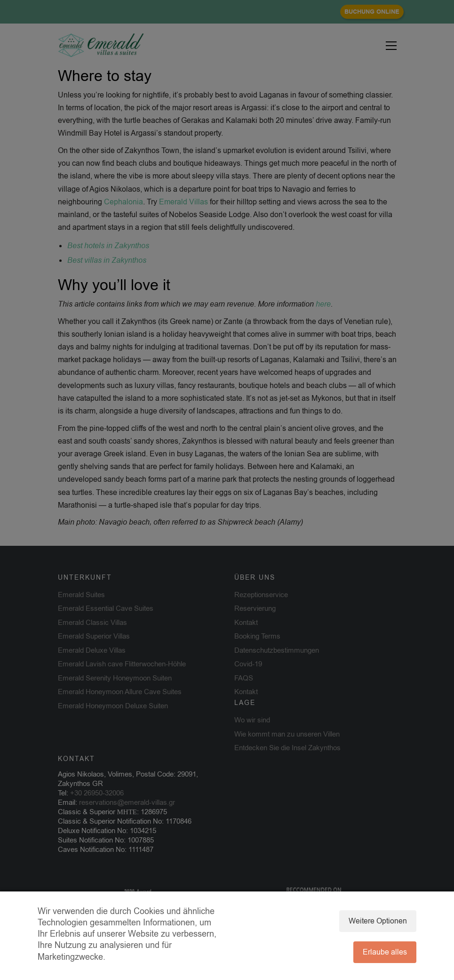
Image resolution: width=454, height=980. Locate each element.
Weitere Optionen (378, 921)
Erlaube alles (385, 952)
